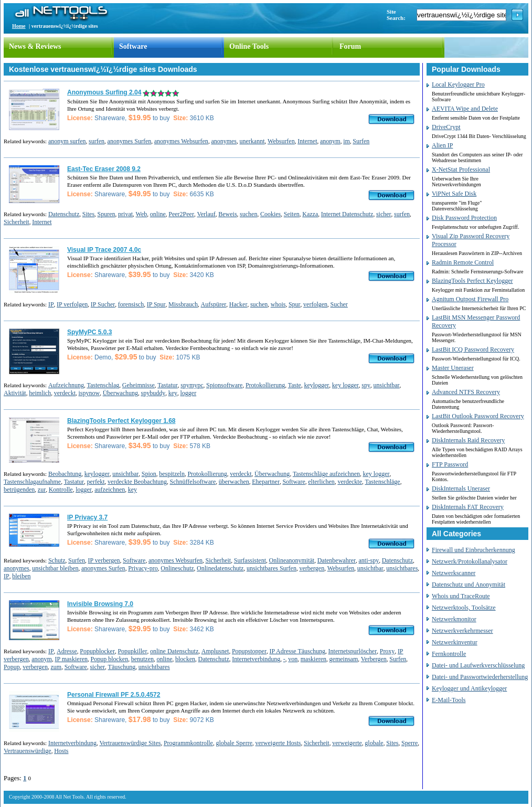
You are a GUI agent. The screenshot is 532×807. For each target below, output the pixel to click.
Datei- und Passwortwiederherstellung (480, 677)
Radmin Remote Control (463, 262)
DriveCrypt (446, 127)
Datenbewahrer (337, 560)
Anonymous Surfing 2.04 (104, 92)
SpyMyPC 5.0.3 (89, 332)
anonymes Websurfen (181, 141)
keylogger (316, 385)
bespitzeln (172, 474)
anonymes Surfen (130, 141)
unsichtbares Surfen (272, 568)
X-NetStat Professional (461, 169)
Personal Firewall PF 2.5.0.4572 (114, 695)
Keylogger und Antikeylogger (469, 688)
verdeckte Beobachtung (137, 482)
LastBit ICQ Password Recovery (473, 349)
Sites (88, 214)
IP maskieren (71, 659)
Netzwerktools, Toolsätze (464, 608)
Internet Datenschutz (347, 214)
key (173, 393)
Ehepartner (266, 482)
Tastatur (167, 385)
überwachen (234, 482)
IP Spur (156, 304)
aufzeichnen (110, 490)
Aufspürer (214, 304)
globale (374, 743)
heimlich (40, 393)
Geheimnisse (139, 385)
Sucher (339, 304)
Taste (295, 385)
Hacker (238, 304)
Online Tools (249, 46)
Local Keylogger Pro (458, 84)
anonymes (224, 141)
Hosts (61, 751)
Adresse (67, 651)
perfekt (96, 482)
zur (42, 490)
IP (51, 304)
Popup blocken (109, 659)
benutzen (142, 659)
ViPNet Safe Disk (454, 194)
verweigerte (347, 743)
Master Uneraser (453, 368)
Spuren (107, 214)
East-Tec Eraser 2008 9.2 (104, 169)
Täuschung (122, 667)
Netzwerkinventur (455, 642)
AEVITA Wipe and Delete (465, 109)
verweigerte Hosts (278, 743)
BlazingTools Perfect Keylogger (472, 281)
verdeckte (350, 482)
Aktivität (15, 393)
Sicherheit (17, 222)
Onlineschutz (177, 568)
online (158, 214)
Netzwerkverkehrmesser (462, 631)
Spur (295, 304)
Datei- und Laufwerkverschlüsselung (478, 665)
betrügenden (19, 490)
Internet (307, 141)
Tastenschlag (103, 385)
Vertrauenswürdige (28, 751)
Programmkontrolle (188, 743)
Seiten (292, 214)
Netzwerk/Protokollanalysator (470, 561)
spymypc (192, 385)
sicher (384, 214)
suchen (248, 214)
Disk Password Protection (464, 218)
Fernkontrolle (449, 654)
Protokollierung (265, 385)
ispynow (89, 393)
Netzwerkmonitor (454, 619)
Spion (149, 474)
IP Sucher (103, 304)
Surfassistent (250, 560)
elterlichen (321, 482)
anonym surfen (67, 141)
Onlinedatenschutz (220, 568)
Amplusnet (215, 651)
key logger (345, 385)
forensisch (131, 304)
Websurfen (281, 141)
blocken (185, 659)
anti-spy (369, 560)
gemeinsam (344, 659)
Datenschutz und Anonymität (469, 585)
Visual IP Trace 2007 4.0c (104, 250)
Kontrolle (61, 490)
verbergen (312, 568)
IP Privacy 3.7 (87, 517)
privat (125, 214)
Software (133, 46)
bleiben (21, 576)
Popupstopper (249, 651)
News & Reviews (35, 46)
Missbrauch (183, 304)
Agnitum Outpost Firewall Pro (470, 299)
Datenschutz (64, 214)
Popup (12, 667)
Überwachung (120, 393)
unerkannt (252, 141)
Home (19, 26)
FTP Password (450, 464)
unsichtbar (387, 385)
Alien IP (442, 145)
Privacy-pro (143, 568)
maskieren (313, 659)
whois (278, 304)
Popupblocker (97, 651)
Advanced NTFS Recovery (466, 392)
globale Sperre (234, 743)
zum (56, 667)
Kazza (310, 214)
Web (142, 214)
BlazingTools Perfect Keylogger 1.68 (121, 421)
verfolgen (315, 304)
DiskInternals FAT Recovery (468, 507)
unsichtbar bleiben (55, 568)
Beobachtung (65, 474)
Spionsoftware (224, 385)
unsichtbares (402, 568)
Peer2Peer (181, 214)
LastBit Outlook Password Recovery (478, 416)
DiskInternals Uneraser (461, 489)
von (293, 659)
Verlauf (206, 214)
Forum (350, 46)
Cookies (270, 214)
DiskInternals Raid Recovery (468, 440)
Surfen (361, 141)
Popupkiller (132, 651)
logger (188, 393)
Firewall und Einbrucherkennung (474, 550)
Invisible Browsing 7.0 (100, 604)
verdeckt (65, 393)
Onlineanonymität (292, 560)
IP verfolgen (72, 304)
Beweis (227, 214)
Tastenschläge (383, 482)
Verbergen (374, 659)
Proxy (387, 651)
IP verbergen (104, 560)
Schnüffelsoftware (193, 482)
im (347, 141)
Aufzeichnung (66, 385)
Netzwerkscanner (454, 573)
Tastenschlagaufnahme (32, 482)
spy (366, 385)
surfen (97, 141)
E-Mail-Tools (449, 700)
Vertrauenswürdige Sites (130, 743)
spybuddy (153, 393)
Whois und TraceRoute (461, 596)
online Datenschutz (174, 651)
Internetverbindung (256, 659)
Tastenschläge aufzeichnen (326, 474)
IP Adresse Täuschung (297, 651)
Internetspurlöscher (353, 651)
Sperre (409, 743)
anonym (330, 141)
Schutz (57, 560)
